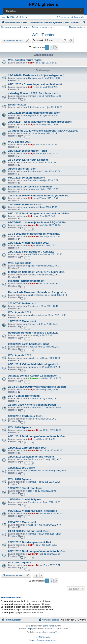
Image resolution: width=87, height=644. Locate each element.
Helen (31, 419)
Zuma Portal (48, 626)
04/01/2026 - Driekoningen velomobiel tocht (35, 84)
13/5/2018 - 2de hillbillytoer (25, 499)
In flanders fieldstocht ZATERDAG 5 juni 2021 (36, 272)
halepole (32, 367)
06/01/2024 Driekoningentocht (27, 178)
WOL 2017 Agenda (20, 563)
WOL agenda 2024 (19, 142)
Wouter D (33, 225)
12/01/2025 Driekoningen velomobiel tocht (34, 113)
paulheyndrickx (35, 295)
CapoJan (32, 78)
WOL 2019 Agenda (20, 427)
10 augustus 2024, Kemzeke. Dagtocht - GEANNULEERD (43, 131)
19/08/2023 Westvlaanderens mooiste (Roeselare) (39, 196)
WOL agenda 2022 (19, 263)
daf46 (31, 189)
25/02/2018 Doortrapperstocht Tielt (30, 542)
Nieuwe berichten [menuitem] (78, 27)
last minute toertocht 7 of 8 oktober (30, 187)
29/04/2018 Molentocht (22, 522)
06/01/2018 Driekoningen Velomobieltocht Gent (37, 551)
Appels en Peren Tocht (22, 169)
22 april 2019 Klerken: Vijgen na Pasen (32, 405)
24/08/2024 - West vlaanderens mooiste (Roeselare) (40, 122)
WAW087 (33, 254)
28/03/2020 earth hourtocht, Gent (28, 344)
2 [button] (52, 47)
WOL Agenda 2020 (20, 355)
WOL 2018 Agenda (20, 479)
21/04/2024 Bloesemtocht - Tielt (28, 151)
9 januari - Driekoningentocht (26, 281)
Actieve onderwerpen (42, 27)
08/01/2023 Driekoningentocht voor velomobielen (39, 213)
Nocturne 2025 (17, 105)
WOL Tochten (43, 35)
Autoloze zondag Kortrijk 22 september (32, 376)
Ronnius (32, 96)
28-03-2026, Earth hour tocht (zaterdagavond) (36, 75)
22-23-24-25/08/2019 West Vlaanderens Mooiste (37, 387)
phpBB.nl (56, 632)
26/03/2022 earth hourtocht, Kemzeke (31, 252)
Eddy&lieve (33, 107)
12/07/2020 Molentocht (22, 321)
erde (30, 491)
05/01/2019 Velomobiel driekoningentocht (34, 364)
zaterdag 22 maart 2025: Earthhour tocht (33, 93)
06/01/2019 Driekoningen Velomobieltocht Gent (37, 436)
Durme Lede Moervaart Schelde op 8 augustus (37, 292)
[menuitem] (11, 17)
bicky (31, 63)
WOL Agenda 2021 (20, 312)
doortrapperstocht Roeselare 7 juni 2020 (33, 333)
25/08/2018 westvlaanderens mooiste (31, 457)
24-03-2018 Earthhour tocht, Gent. (29, 531)
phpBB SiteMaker (43, 637)
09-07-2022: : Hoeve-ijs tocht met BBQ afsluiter (37, 222)
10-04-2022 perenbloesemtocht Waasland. (34, 234)
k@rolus (32, 115)
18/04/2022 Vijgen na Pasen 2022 (28, 243)
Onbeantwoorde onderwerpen (15, 27)
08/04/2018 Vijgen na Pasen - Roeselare (32, 511)
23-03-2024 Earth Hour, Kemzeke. (29, 160)
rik (29, 335)
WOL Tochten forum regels (25, 60)
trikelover (33, 378)
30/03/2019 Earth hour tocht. (26, 416)
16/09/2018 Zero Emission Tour (27, 448)
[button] (56, 47)
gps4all (31, 266)
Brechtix (32, 180)
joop (30, 133)
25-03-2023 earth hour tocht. (26, 204)
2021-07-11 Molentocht (22, 303)
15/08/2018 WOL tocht (22, 468)
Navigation (45, 11)
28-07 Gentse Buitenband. (24, 396)
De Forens (33, 459)
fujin (30, 162)
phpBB (33, 629)
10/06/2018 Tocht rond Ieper (25, 488)
